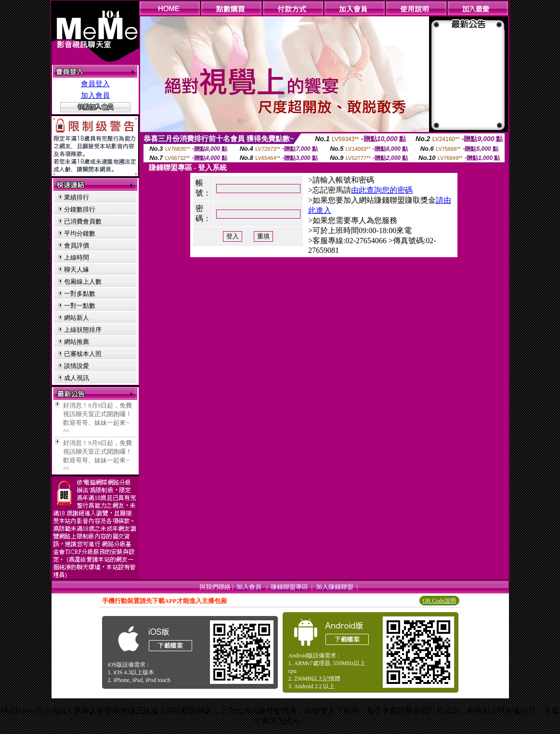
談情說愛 (77, 366)
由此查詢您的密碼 (382, 190)
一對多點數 (80, 294)
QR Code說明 (439, 601)
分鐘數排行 (80, 209)
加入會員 (95, 95)
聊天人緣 (77, 269)
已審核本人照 (83, 354)
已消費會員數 (83, 221)
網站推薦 (77, 342)
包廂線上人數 (83, 282)
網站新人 (77, 318)
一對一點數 (80, 306)
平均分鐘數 (80, 233)
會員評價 (77, 245)
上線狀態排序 (83, 330)
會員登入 (95, 84)
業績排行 (77, 197)
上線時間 (77, 257)
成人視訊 (77, 378)
